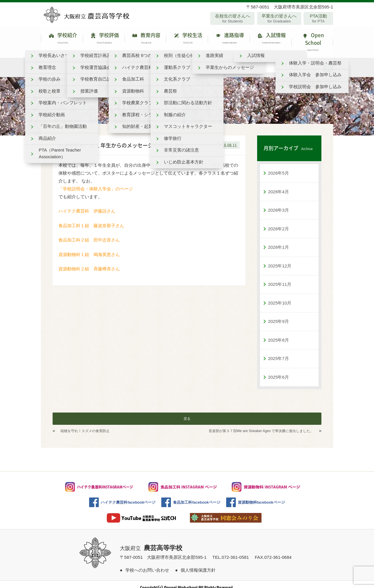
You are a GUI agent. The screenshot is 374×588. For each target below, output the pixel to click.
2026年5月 (278, 167)
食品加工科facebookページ (196, 496)
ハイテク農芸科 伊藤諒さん (91, 205)
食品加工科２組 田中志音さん (91, 234)
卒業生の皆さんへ (279, 18)
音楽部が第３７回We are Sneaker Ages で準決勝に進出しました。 (261, 425)
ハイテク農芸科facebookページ (128, 496)
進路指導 (229, 39)
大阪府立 (151, 542)
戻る (187, 413)
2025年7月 (278, 352)
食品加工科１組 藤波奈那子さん (93, 219)
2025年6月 (278, 371)
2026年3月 (278, 204)
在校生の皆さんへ (232, 18)
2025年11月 (280, 278)
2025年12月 (280, 259)
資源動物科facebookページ (261, 496)
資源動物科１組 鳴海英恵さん (89, 248)
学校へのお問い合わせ (147, 564)
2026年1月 (278, 241)
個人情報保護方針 (198, 564)
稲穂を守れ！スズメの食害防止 (85, 425)
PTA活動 (318, 18)
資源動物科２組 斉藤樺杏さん (89, 263)
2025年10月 (280, 296)
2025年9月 (278, 315)
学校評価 (104, 39)
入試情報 (270, 39)
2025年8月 (278, 334)
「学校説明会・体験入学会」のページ (96, 182)
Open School (312, 39)
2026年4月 (278, 185)
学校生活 (187, 39)
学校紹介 (62, 39)
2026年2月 (278, 222)
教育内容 (145, 39)
